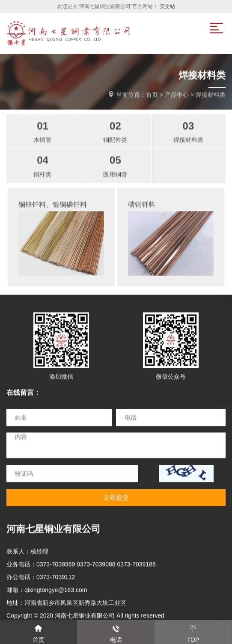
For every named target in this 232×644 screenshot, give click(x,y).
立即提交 (116, 498)
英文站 (167, 6)
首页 (152, 95)
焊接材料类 (211, 95)
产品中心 (177, 95)
